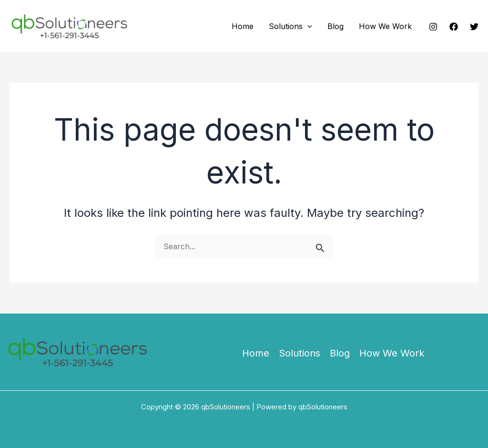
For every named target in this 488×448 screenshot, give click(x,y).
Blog (335, 26)
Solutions (290, 26)
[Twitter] (474, 27)
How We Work (385, 26)
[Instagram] (433, 27)
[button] (307, 26)
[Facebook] (454, 27)
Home (243, 26)
